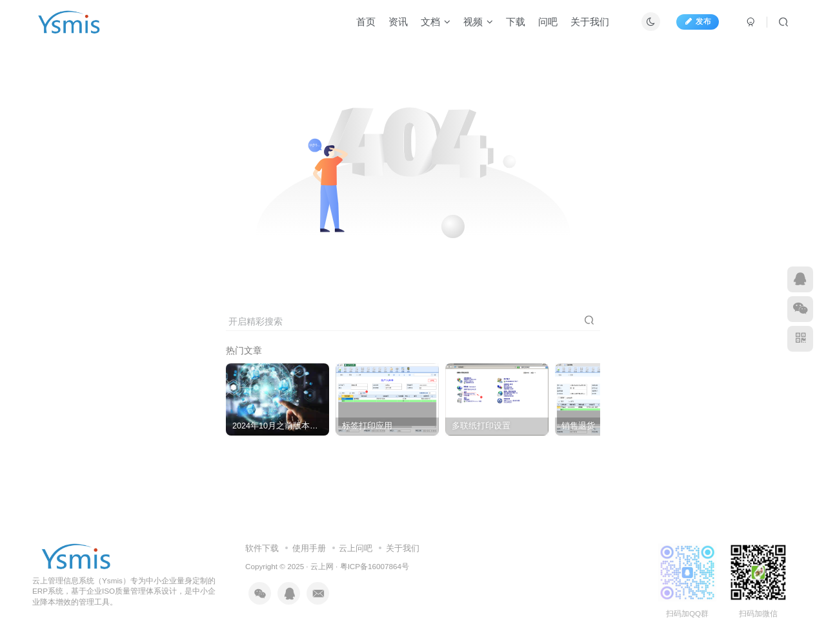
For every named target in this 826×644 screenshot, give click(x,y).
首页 (366, 22)
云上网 (322, 566)
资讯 (398, 22)
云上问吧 (356, 548)
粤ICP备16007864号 (375, 566)
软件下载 (262, 548)
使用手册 (309, 548)
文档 (436, 22)
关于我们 (590, 22)
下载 (516, 22)
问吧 (548, 22)
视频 (478, 22)
